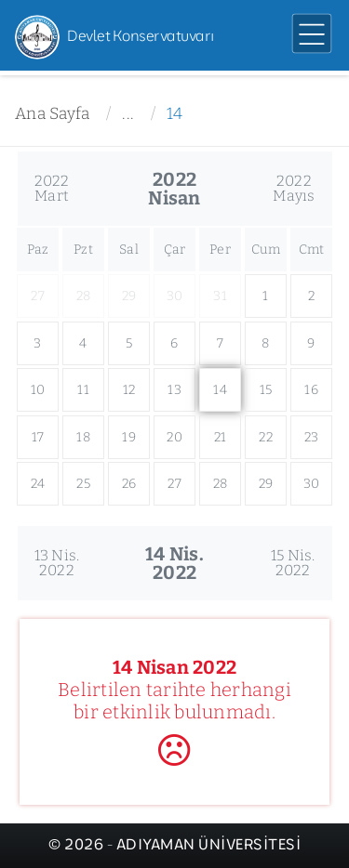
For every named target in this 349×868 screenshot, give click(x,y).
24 (38, 484)
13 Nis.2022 (57, 563)
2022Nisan (174, 189)
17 (38, 437)
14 (175, 114)
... (128, 114)
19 (129, 437)
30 (312, 484)
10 (38, 390)
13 (174, 390)
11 (83, 390)
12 (129, 390)
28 (221, 484)
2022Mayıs (294, 188)
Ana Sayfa (52, 114)
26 (129, 484)
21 (221, 437)
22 (266, 437)
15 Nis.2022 (293, 563)
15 (266, 390)
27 (174, 484)
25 (83, 484)
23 (312, 437)
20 (174, 437)
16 (311, 390)
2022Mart (52, 188)
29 (266, 484)
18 (83, 437)
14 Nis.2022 (174, 563)
